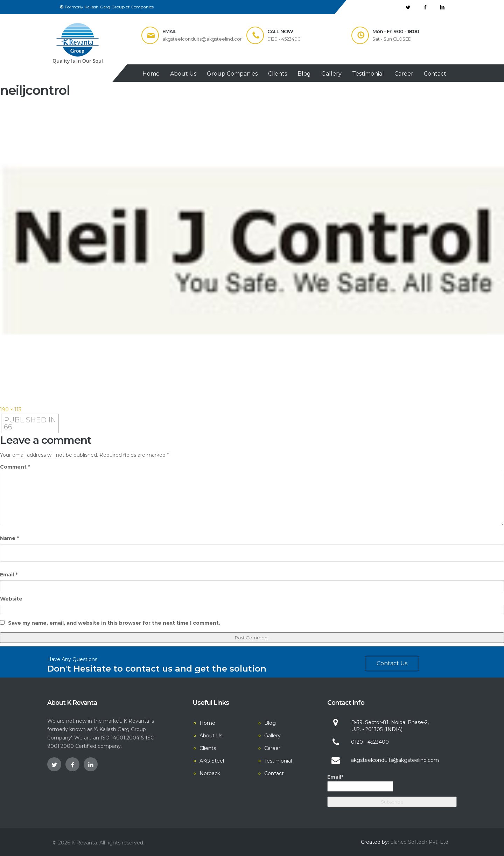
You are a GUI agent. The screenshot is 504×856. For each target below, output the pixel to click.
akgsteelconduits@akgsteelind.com (395, 760)
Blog (304, 74)
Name (9, 538)
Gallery (331, 74)
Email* (360, 783)
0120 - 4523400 (370, 742)
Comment (15, 467)
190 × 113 (11, 409)
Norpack (210, 773)
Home (151, 74)
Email (9, 575)
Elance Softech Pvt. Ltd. (420, 842)
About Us (183, 74)
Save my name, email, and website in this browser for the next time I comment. (114, 623)
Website (11, 599)
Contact (435, 74)
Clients (278, 74)
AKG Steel (212, 761)
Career (404, 74)
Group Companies (232, 74)
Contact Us (392, 663)
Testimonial (368, 74)
